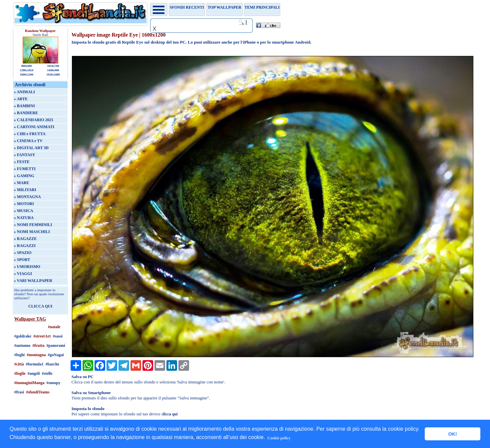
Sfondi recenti (187, 7)
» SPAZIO (23, 253)
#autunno (22, 345)
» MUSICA (24, 211)
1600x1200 (26, 75)
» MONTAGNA (27, 197)
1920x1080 (53, 75)
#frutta (39, 345)
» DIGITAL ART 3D (31, 148)
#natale (54, 327)
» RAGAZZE (25, 239)
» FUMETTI (25, 169)
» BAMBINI (24, 106)
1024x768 (53, 66)
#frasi (19, 392)
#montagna (36, 355)
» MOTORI (24, 204)
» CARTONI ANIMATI (34, 127)
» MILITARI (25, 190)
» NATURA (24, 218)
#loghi (19, 355)
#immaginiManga (29, 383)
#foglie (20, 373)
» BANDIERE (26, 113)
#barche (52, 364)
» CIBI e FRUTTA (30, 134)
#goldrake (23, 336)
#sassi (58, 336)
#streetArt (42, 336)
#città (19, 364)
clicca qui (169, 414)
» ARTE (21, 99)
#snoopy (53, 383)
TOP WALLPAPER (225, 7)
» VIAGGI (23, 274)
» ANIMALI (24, 92)
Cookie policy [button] (279, 438)
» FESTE (22, 162)
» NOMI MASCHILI (32, 232)
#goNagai (56, 355)
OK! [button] (452, 434)
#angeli (34, 373)
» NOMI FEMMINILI (33, 225)
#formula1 (34, 364)
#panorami (56, 345)
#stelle (47, 373)
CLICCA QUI (40, 306)
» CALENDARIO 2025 (34, 120)
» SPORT (22, 260)
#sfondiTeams (38, 392)
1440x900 (53, 70)
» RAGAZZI (25, 246)
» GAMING (24, 176)
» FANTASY (25, 155)
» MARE (22, 183)
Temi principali (262, 7)
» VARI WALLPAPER (33, 281)
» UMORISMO (27, 267)
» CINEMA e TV (28, 141)
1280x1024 (26, 70)
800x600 (27, 66)
